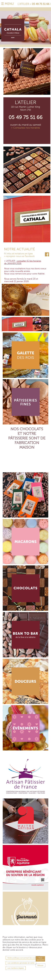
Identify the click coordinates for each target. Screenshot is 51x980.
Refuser (40, 965)
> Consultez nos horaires (25, 128)
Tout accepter (41, 959)
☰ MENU (7, 4)
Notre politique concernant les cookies (23, 958)
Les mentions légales (16, 968)
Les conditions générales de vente (21, 963)
